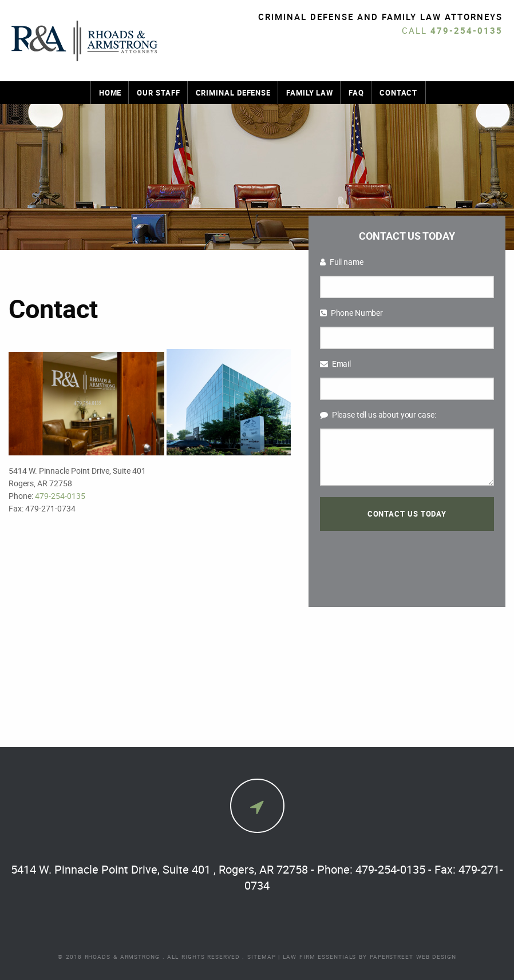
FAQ (356, 93)
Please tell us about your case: (378, 414)
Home (110, 93)
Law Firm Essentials (319, 957)
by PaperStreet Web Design (408, 957)
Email (335, 364)
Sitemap (261, 957)
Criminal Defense (234, 93)
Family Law (310, 93)
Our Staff (158, 93)
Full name (342, 262)
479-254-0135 (466, 30)
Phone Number (351, 313)
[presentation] (407, 562)
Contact (398, 93)
